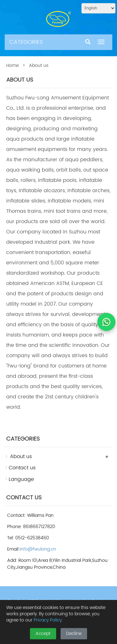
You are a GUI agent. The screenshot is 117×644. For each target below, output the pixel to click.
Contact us (22, 468)
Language (21, 479)
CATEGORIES (26, 42)
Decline (74, 634)
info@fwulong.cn (38, 549)
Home (12, 65)
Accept (43, 634)
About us (21, 457)
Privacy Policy (48, 620)
